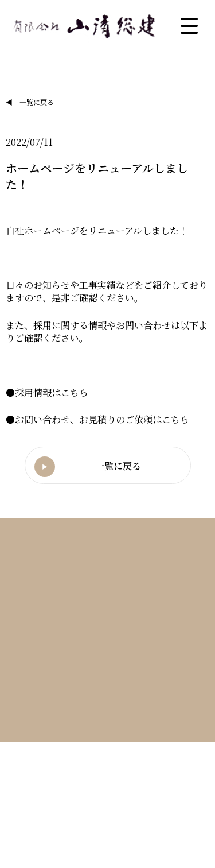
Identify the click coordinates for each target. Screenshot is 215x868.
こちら (75, 392)
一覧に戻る (37, 102)
